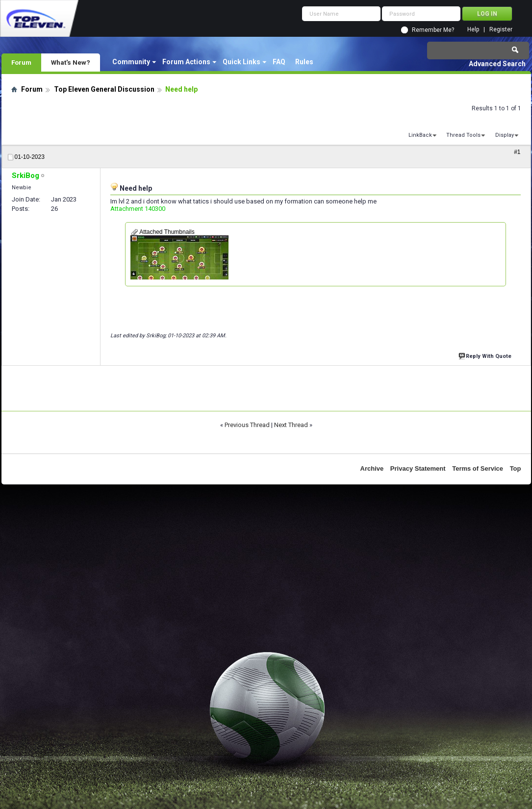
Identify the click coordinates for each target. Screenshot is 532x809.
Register (501, 30)
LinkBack (420, 135)
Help (473, 30)
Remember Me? (433, 30)
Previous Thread (247, 425)
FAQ (279, 62)
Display (505, 135)
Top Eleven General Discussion (104, 89)
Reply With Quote (486, 355)
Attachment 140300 (138, 209)
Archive (372, 468)
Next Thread (291, 425)
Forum (21, 62)
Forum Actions (186, 62)
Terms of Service (478, 468)
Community (131, 62)
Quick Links (241, 62)
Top (516, 468)
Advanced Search (497, 64)
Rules (304, 62)
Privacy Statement (418, 468)
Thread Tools (463, 135)
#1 (517, 152)
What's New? (71, 62)
